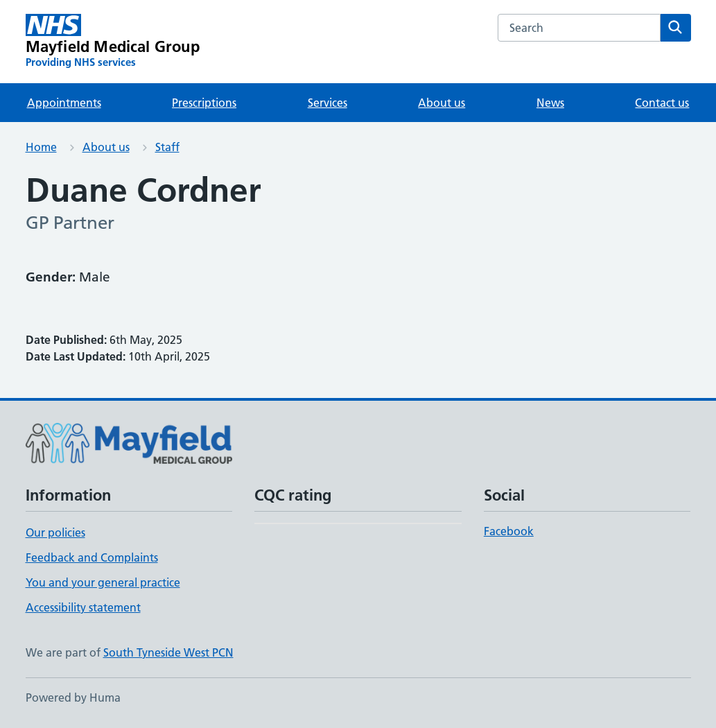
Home (41, 147)
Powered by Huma (73, 697)
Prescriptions (204, 103)
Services (328, 103)
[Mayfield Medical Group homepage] (113, 42)
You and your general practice (103, 582)
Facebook (509, 531)
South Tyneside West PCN (168, 652)
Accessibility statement (83, 607)
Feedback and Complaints (92, 557)
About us (442, 103)
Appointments (64, 103)
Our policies (55, 532)
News (550, 103)
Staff (167, 147)
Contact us (662, 103)
